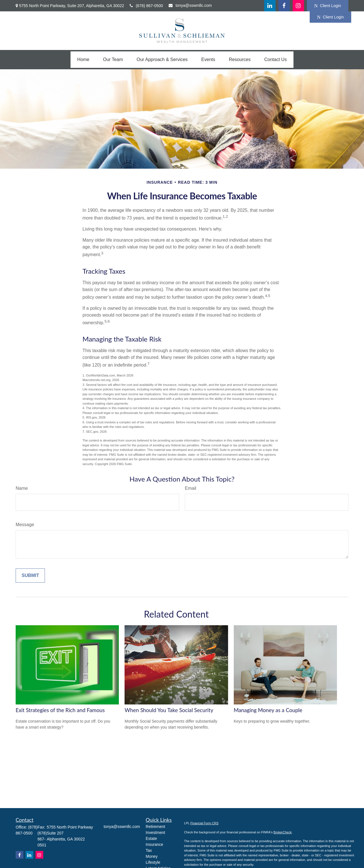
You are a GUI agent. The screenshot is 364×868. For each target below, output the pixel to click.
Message (25, 525)
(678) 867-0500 (146, 6)
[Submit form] (30, 576)
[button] (83, 60)
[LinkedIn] (270, 6)
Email (191, 488)
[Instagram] (39, 855)
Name (22, 488)
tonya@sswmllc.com (190, 5)
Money (152, 856)
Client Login (328, 6)
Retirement (155, 827)
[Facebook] (284, 6)
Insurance (154, 844)
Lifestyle (153, 862)
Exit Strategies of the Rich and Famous (60, 710)
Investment (155, 833)
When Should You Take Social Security (169, 710)
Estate (151, 838)
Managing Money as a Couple (268, 710)
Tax (149, 850)
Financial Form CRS (205, 823)
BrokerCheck (283, 832)
